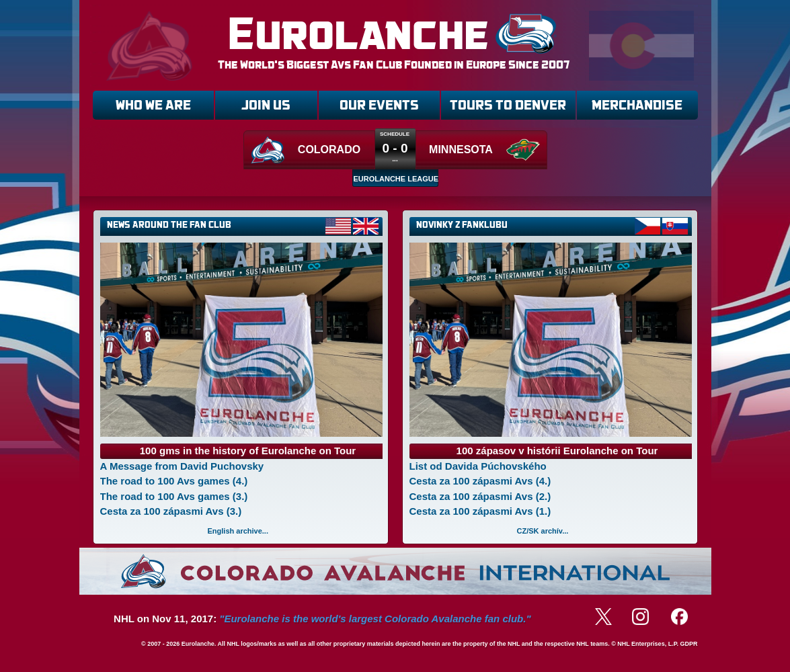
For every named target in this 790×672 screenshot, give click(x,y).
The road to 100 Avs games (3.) (174, 496)
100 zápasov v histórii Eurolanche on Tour (557, 451)
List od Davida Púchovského (478, 466)
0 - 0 (395, 148)
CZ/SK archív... (543, 531)
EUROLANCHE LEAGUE (396, 179)
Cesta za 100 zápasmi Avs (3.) (171, 511)
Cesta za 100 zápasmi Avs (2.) (480, 496)
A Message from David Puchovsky (182, 466)
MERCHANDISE (637, 105)
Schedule (395, 134)
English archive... (238, 531)
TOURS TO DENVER (508, 105)
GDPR (688, 644)
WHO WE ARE (153, 105)
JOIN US (266, 105)
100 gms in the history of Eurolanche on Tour (248, 451)
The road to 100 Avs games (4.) (174, 481)
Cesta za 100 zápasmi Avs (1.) (480, 511)
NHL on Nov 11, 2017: (322, 619)
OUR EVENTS (379, 105)
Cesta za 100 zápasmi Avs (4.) (480, 481)
